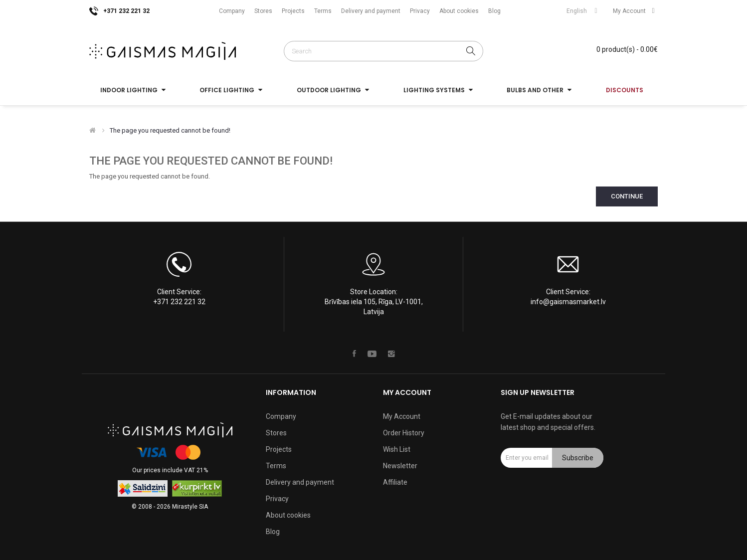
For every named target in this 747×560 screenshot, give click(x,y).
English (583, 11)
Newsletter (400, 466)
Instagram (391, 354)
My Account (402, 416)
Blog (494, 11)
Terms (323, 11)
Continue (627, 196)
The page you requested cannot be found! (170, 130)
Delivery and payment (371, 11)
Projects (293, 11)
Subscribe (578, 458)
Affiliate (395, 482)
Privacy (420, 11)
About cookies (459, 11)
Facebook (354, 354)
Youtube (372, 354)
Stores (263, 11)
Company (232, 11)
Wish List (397, 449)
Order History (404, 433)
